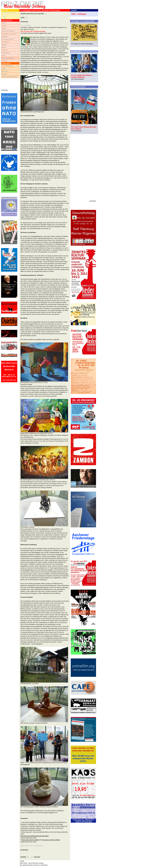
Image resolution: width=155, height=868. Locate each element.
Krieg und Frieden (8, 39)
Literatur (4, 61)
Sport (4, 55)
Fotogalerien (6, 53)
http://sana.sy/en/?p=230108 (30, 840)
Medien (4, 47)
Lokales (4, 26)
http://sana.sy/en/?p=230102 (51, 840)
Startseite (23, 857)
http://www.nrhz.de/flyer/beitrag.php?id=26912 (35, 836)
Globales (5, 36)
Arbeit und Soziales (8, 31)
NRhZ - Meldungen (79, 14)
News (4, 23)
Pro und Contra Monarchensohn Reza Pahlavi (84, 128)
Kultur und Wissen (8, 58)
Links (3, 69)
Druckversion (24, 22)
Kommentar (5, 42)
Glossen (4, 45)
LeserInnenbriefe (7, 66)
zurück (22, 17)
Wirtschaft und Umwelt (9, 34)
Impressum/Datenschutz (10, 77)
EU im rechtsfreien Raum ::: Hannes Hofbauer (82, 76)
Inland (4, 28)
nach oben (37, 857)
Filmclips (5, 50)
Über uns (5, 71)
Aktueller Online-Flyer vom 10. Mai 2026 (32, 14)
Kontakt (4, 74)
